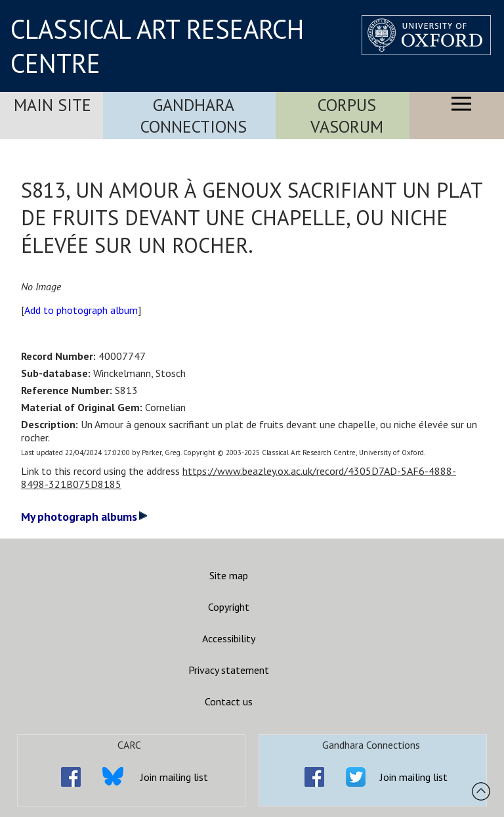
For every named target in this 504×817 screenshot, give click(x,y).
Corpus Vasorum (347, 116)
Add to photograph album (81, 310)
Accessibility (229, 638)
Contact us (229, 701)
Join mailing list (174, 777)
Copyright (229, 607)
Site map (229, 575)
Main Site (52, 105)
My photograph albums (84, 517)
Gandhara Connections (194, 116)
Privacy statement (229, 670)
